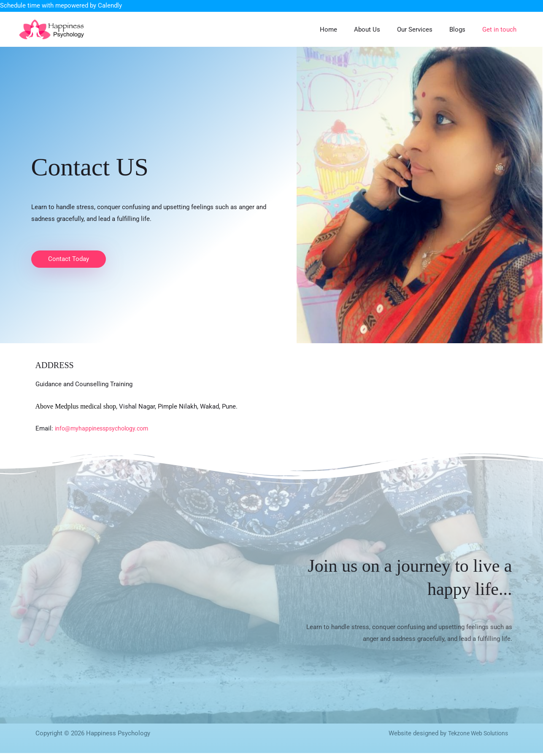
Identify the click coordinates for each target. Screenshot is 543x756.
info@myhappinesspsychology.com (105, 431)
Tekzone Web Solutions (475, 736)
